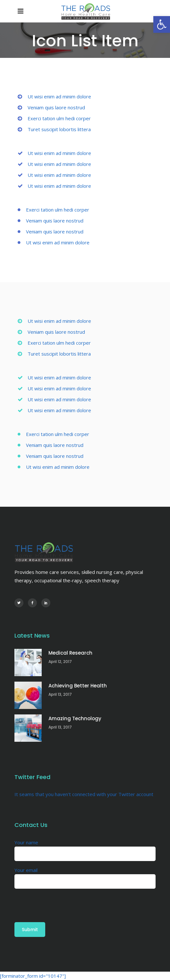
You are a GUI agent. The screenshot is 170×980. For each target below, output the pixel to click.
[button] (162, 24)
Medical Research (70, 653)
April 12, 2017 (60, 662)
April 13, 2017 (60, 694)
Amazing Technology (75, 718)
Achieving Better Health (78, 686)
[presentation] (63, 901)
